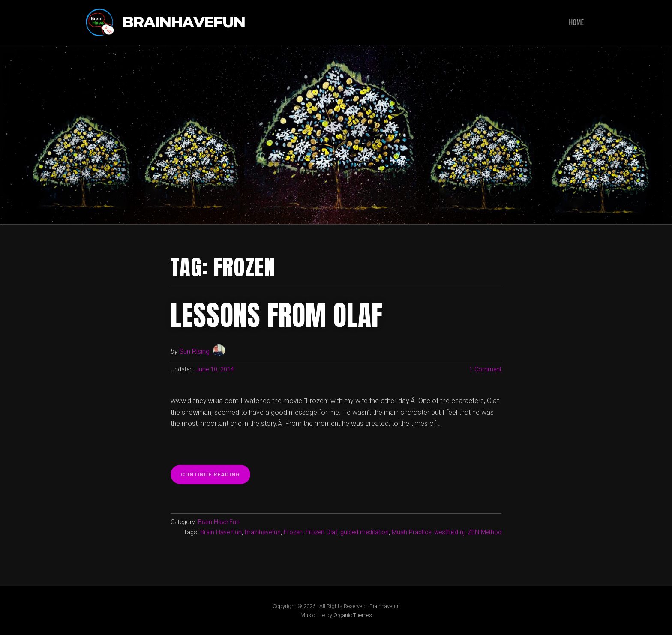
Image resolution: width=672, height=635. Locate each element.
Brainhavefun (184, 22)
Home (576, 22)
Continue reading (216, 477)
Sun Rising (194, 352)
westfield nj (449, 532)
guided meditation (364, 532)
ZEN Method (484, 532)
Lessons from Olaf (277, 315)
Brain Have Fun (219, 522)
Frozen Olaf (321, 532)
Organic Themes (353, 615)
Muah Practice (411, 532)
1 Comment (485, 370)
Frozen (293, 532)
